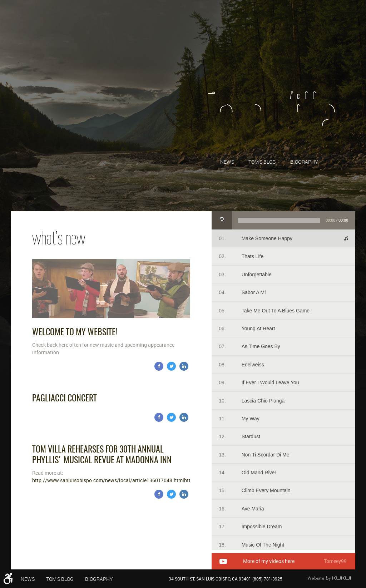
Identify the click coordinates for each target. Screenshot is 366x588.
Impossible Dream (262, 527)
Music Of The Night (263, 545)
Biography (304, 162)
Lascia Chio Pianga (263, 401)
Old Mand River (259, 473)
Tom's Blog (262, 162)
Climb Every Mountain (266, 490)
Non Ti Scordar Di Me (266, 455)
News (227, 162)
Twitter (171, 366)
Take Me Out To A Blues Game (276, 311)
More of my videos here (269, 561)
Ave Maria (253, 509)
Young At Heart (258, 328)
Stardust (251, 436)
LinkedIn (184, 366)
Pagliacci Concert (65, 399)
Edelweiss (253, 365)
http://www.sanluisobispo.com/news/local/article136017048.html (108, 480)
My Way (251, 419)
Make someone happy (267, 238)
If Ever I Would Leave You (270, 382)
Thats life (253, 256)
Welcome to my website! (75, 333)
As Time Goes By (261, 346)
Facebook (159, 366)
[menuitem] (227, 162)
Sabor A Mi (254, 292)
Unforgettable (257, 275)
